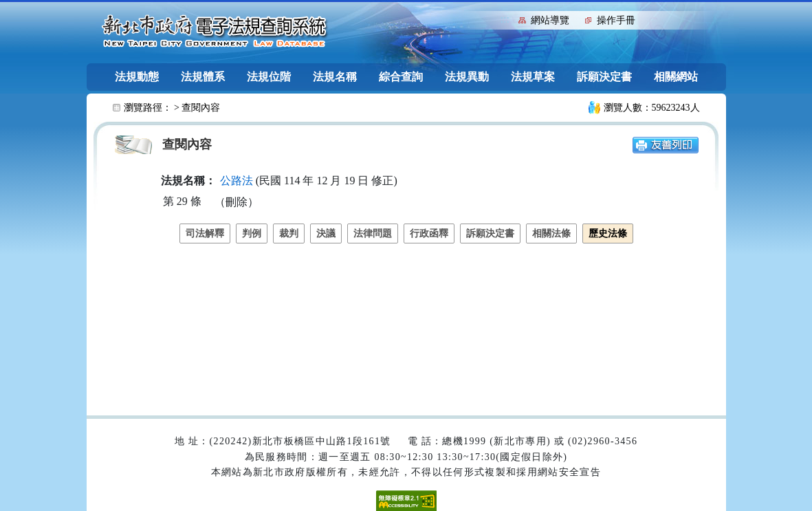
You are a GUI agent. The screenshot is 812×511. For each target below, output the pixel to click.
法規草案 (533, 77)
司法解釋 (205, 233)
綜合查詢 (401, 77)
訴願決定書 (604, 77)
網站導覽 (550, 20)
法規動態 (137, 77)
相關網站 (676, 77)
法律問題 (373, 233)
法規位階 (269, 77)
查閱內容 (201, 108)
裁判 (289, 233)
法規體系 (203, 77)
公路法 (237, 181)
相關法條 (551, 233)
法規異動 (467, 77)
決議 (326, 233)
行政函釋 (429, 233)
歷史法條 (608, 233)
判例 (252, 233)
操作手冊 (616, 20)
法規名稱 (335, 77)
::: (505, 19)
